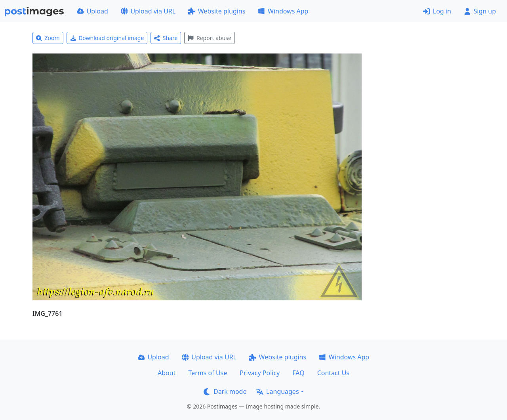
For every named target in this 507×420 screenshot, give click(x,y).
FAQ (298, 373)
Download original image (107, 38)
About (167, 373)
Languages (277, 391)
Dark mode (225, 391)
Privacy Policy (260, 373)
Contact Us (333, 373)
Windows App (283, 11)
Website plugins (217, 11)
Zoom (48, 38)
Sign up (480, 11)
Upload (92, 11)
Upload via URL (148, 11)
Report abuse (209, 38)
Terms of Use (208, 373)
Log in (437, 11)
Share (166, 38)
